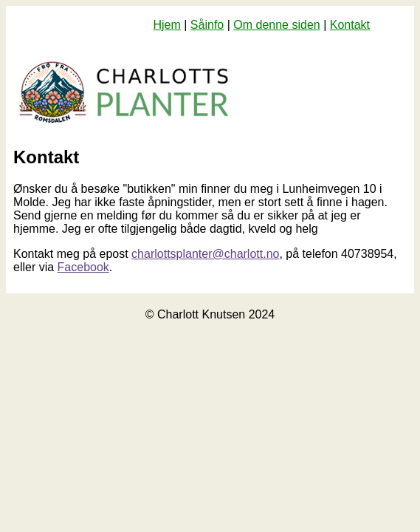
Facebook (83, 267)
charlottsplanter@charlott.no (205, 254)
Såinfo (207, 25)
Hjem (166, 25)
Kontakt (350, 25)
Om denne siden (276, 25)
